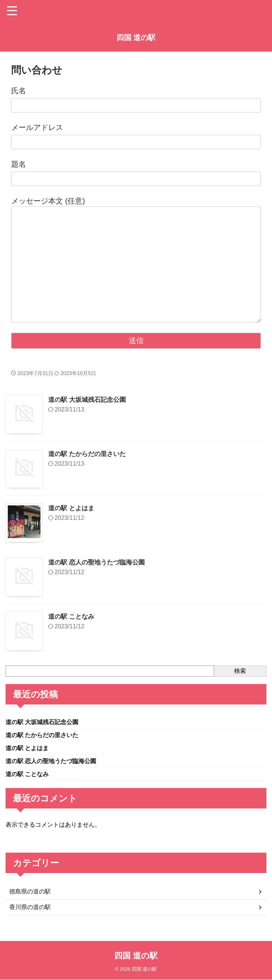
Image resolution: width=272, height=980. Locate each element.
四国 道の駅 (136, 38)
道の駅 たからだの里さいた (89, 454)
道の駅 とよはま (73, 508)
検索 (240, 671)
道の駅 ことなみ (73, 616)
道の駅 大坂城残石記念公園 (89, 400)
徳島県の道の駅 (30, 895)
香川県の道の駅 (30, 911)
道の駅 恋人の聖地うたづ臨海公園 (99, 562)
